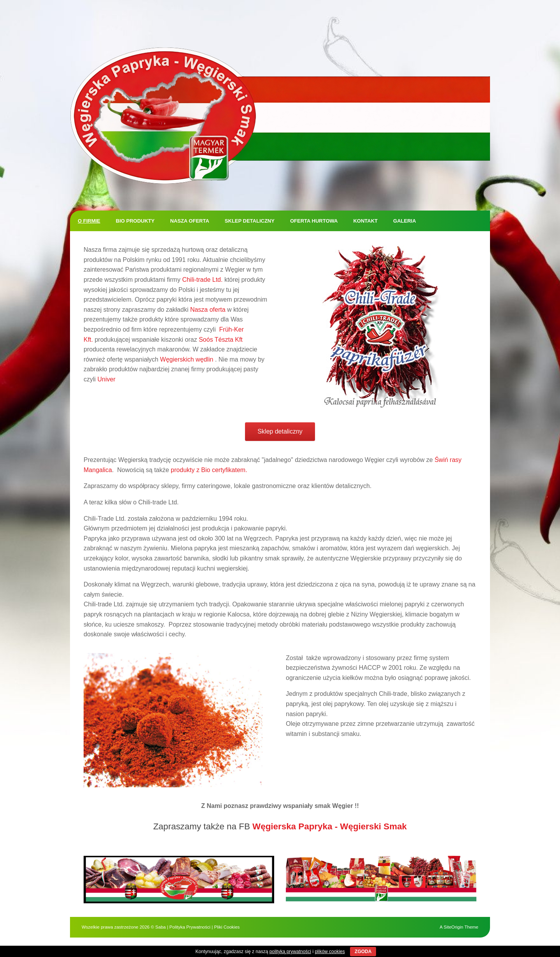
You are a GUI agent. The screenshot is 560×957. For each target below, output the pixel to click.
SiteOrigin (454, 927)
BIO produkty (135, 221)
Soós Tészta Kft (221, 340)
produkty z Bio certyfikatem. (209, 470)
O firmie (89, 221)
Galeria (405, 221)
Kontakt (365, 221)
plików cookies (330, 952)
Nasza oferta (189, 221)
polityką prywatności (290, 952)
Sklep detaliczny (250, 221)
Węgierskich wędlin (187, 359)
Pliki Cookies (227, 927)
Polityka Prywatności (190, 927)
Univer (107, 379)
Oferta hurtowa (314, 221)
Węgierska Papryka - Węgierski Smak (330, 826)
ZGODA (363, 952)
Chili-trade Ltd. (202, 280)
